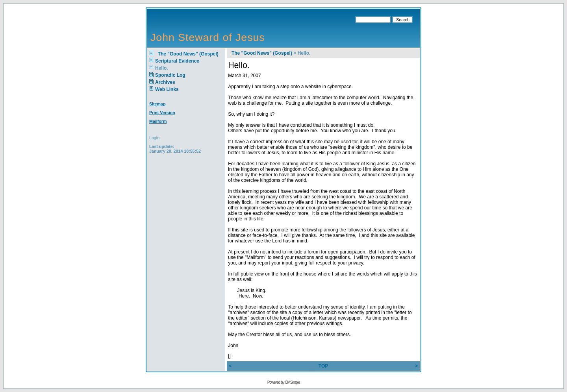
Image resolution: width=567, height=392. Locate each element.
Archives (165, 82)
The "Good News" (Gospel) (187, 54)
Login (154, 138)
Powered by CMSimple (284, 382)
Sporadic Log (170, 75)
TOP (323, 366)
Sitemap (157, 104)
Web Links (167, 89)
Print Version (162, 113)
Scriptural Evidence (177, 61)
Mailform (158, 121)
